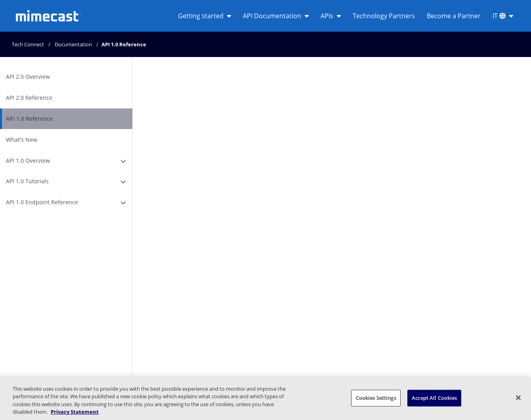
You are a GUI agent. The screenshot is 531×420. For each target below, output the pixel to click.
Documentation (73, 44)
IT (503, 16)
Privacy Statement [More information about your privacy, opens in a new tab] (75, 412)
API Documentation (276, 16)
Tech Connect (28, 44)
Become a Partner (454, 16)
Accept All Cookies (434, 398)
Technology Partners (384, 16)
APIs (331, 16)
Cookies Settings (376, 398)
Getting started (204, 16)
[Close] (518, 397)
